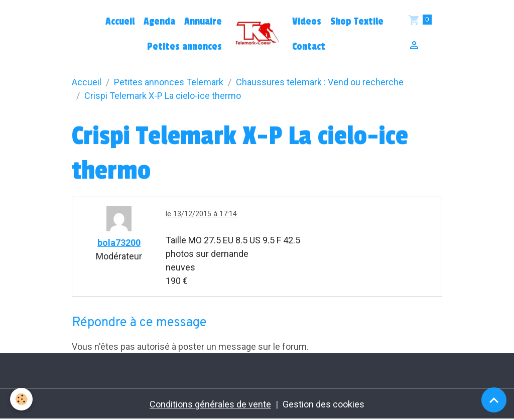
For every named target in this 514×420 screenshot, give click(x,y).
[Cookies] (21, 399)
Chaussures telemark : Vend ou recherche (320, 82)
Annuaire (203, 22)
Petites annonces (184, 47)
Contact (309, 47)
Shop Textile (357, 22)
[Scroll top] (494, 400)
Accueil (120, 22)
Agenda (159, 22)
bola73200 (119, 243)
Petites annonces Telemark (169, 82)
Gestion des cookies (324, 404)
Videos (307, 22)
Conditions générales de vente (210, 404)
